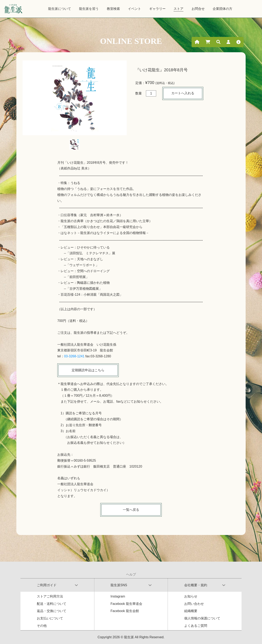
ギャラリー (157, 9)
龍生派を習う (89, 9)
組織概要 (191, 611)
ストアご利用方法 (50, 596)
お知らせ (191, 596)
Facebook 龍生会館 (125, 611)
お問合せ (198, 9)
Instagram (118, 596)
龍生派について (60, 9)
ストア (178, 9)
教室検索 (113, 9)
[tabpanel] (75, 98)
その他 (42, 626)
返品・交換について (52, 611)
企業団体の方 (222, 9)
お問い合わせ (194, 604)
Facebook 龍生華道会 (126, 604)
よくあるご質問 (196, 626)
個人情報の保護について (202, 618)
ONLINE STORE (131, 41)
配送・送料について (52, 604)
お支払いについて (50, 618)
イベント (134, 9)
